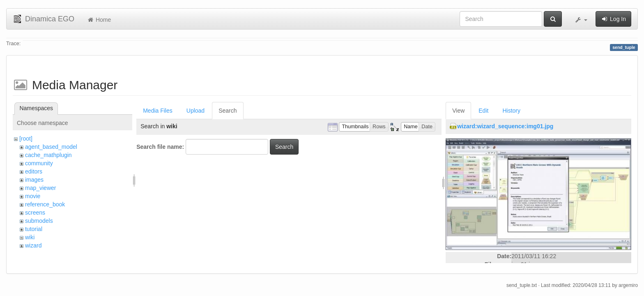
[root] (26, 139)
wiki (30, 237)
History (511, 111)
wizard (33, 245)
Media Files (158, 111)
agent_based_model (51, 147)
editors (34, 171)
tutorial (34, 229)
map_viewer (40, 188)
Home (99, 20)
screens (35, 213)
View (458, 111)
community (39, 163)
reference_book (45, 204)
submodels (39, 221)
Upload (195, 111)
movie (33, 196)
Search (228, 111)
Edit (483, 111)
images (34, 180)
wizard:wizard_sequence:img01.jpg (505, 126)
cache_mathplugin (48, 155)
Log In (613, 19)
